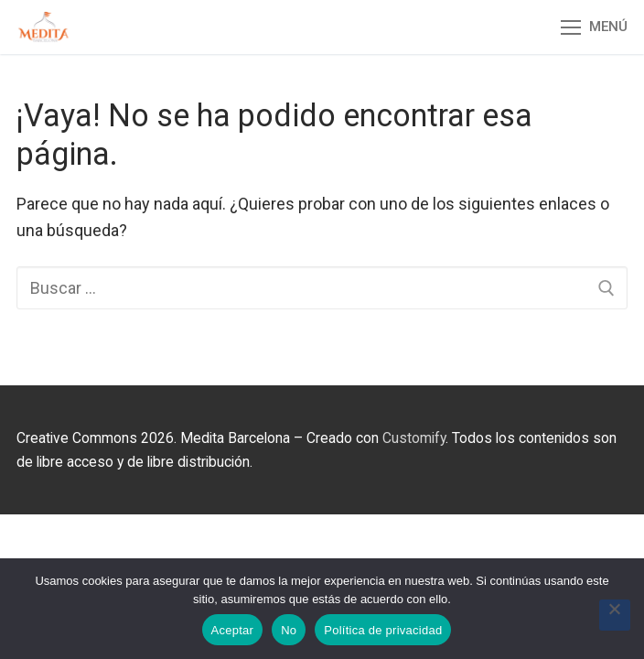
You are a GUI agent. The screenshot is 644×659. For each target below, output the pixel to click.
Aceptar (233, 630)
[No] (615, 615)
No (289, 630)
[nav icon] (594, 27)
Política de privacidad (383, 630)
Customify (414, 438)
